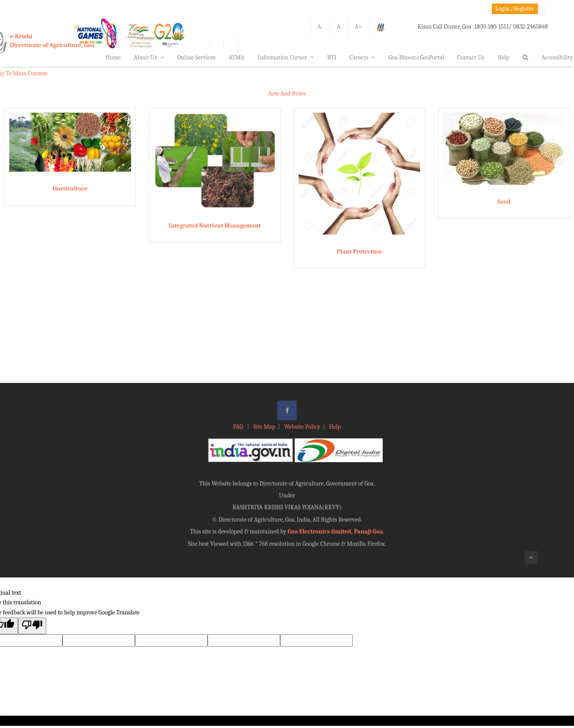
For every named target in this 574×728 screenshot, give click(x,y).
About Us (149, 57)
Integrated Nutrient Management (214, 226)
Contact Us (471, 57)
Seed (504, 202)
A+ (358, 27)
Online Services (196, 57)
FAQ (239, 427)
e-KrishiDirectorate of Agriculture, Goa (52, 41)
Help (503, 57)
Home (113, 57)
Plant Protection (359, 252)
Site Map (264, 427)
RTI (332, 57)
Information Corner (286, 57)
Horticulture (70, 189)
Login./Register (515, 9)
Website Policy (302, 427)
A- (320, 27)
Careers (363, 57)
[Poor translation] (32, 626)
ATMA (237, 57)
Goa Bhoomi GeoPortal (416, 57)
